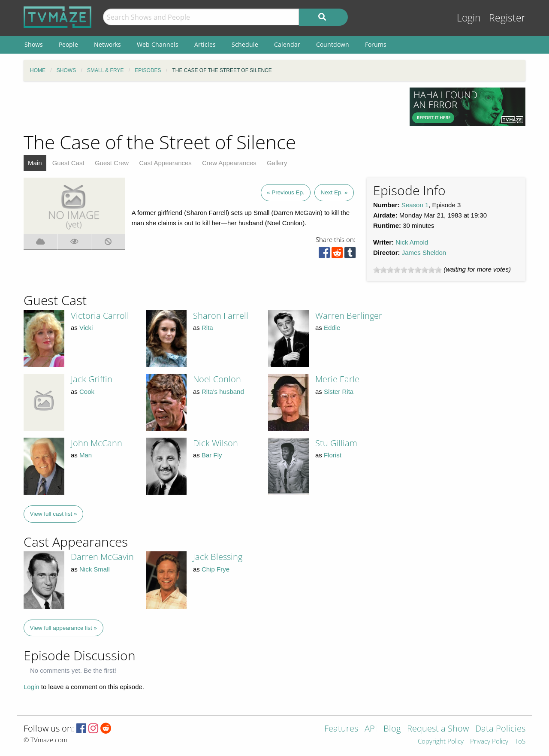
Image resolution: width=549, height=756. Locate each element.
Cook (87, 392)
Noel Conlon (217, 379)
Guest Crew (112, 163)
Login (469, 18)
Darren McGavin (102, 557)
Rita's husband (223, 392)
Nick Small (95, 569)
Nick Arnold (412, 242)
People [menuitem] (68, 44)
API (371, 729)
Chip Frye (216, 569)
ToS (520, 742)
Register (507, 18)
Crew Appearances (229, 163)
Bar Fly (212, 455)
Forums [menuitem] (376, 44)
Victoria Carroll (100, 316)
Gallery (277, 163)
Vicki (86, 328)
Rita (207, 328)
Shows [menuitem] (34, 44)
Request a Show (438, 729)
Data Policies (500, 729)
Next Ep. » (334, 192)
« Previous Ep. (286, 192)
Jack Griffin (92, 379)
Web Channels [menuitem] (158, 44)
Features (341, 729)
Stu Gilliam (336, 443)
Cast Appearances (165, 163)
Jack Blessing (218, 557)
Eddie (332, 328)
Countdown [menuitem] (333, 44)
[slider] (407, 270)
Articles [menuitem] (205, 44)
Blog (392, 729)
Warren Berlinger (349, 316)
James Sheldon (424, 253)
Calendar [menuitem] (287, 44)
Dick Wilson (216, 443)
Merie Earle (337, 379)
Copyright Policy (441, 742)
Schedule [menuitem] (245, 44)
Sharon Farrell (221, 316)
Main (35, 163)
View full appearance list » (64, 628)
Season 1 (415, 205)
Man (86, 455)
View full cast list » (54, 514)
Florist (333, 455)
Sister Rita (339, 392)
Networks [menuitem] (107, 44)
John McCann (97, 443)
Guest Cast (68, 163)
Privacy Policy (489, 742)
